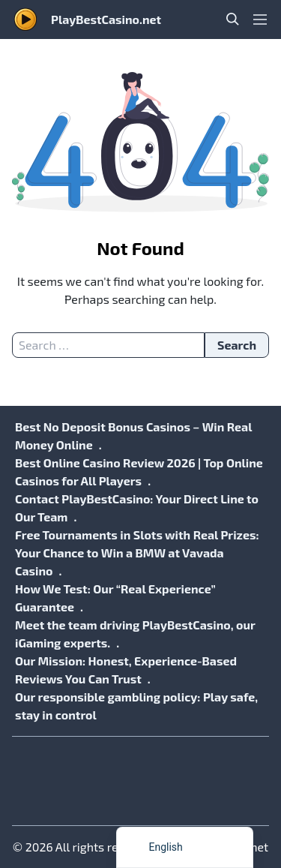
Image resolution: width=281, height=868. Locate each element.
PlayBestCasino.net (106, 19)
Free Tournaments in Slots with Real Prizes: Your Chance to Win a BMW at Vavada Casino (137, 553)
